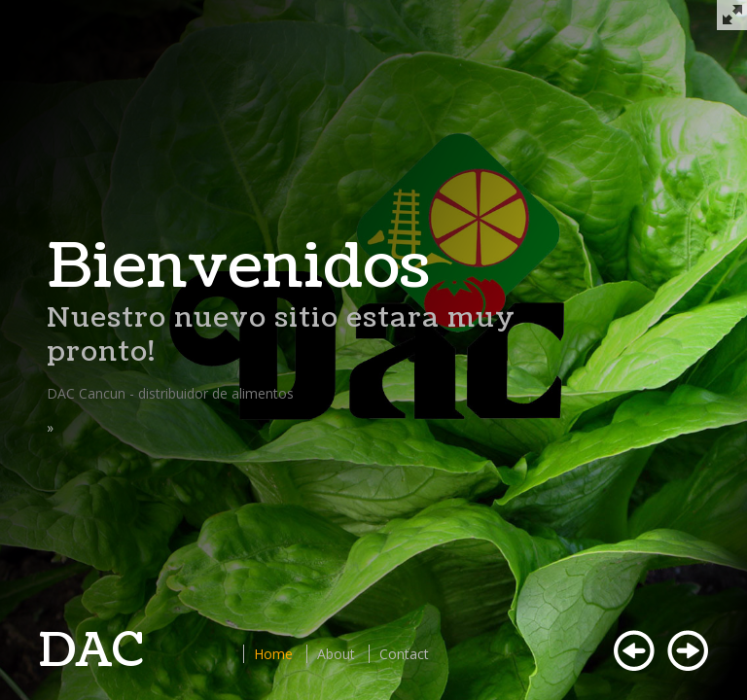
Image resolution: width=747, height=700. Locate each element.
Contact (404, 654)
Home (273, 654)
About (336, 654)
